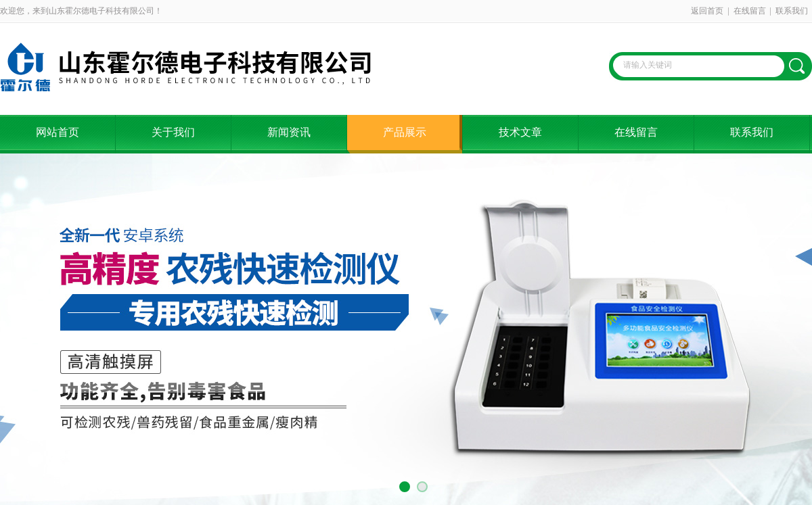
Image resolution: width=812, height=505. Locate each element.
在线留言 (750, 11)
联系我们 (792, 11)
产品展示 (405, 132)
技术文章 (520, 132)
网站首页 (58, 132)
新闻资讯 (289, 132)
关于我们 (173, 132)
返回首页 (707, 11)
